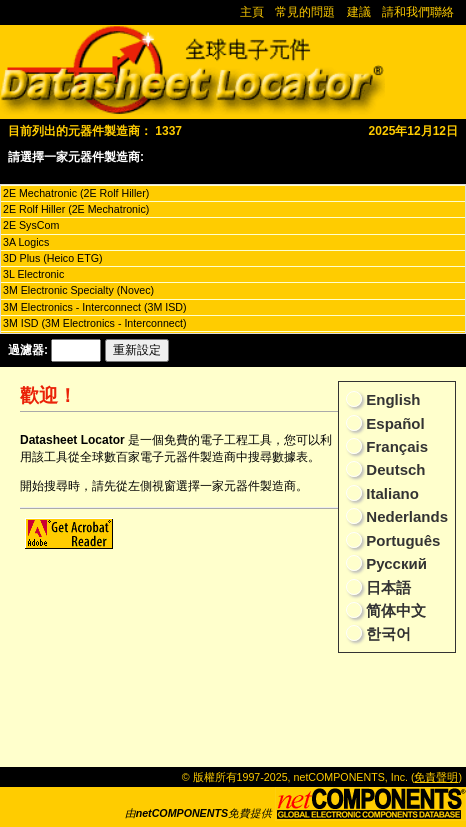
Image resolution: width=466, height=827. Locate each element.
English (391, 399)
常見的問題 (305, 12)
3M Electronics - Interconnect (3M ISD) (95, 307)
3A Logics (26, 242)
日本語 (386, 587)
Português (401, 540)
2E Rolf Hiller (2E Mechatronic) (76, 209)
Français (395, 446)
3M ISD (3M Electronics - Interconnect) (95, 323)
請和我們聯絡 (418, 12)
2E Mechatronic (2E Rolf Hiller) (76, 193)
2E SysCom (31, 225)
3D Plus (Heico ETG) (52, 258)
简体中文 (394, 610)
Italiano (390, 493)
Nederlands (405, 516)
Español (393, 423)
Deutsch (393, 469)
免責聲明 (436, 777)
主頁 (252, 12)
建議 (359, 12)
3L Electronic (33, 274)
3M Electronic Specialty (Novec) (78, 290)
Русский (394, 563)
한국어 (386, 633)
